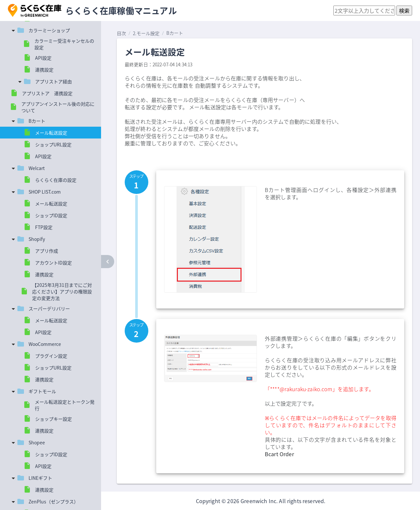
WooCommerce (45, 344)
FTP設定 (44, 227)
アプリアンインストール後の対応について (58, 107)
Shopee (37, 442)
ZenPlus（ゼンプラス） (53, 501)
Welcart (37, 168)
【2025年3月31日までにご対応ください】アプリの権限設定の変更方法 (62, 291)
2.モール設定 (146, 33)
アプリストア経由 (53, 81)
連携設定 (44, 70)
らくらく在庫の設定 (56, 180)
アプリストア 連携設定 (47, 93)
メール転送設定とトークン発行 (65, 405)
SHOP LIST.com (45, 192)
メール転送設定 (51, 133)
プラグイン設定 (51, 356)
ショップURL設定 (53, 144)
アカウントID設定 (53, 263)
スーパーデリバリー (49, 308)
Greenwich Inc (258, 501)
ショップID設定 (51, 215)
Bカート (37, 121)
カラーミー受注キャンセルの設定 (64, 44)
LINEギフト (40, 478)
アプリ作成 (47, 251)
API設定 (43, 58)
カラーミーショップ (49, 30)
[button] (35, 11)
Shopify (37, 239)
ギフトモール (42, 391)
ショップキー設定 (53, 419)
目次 (121, 33)
